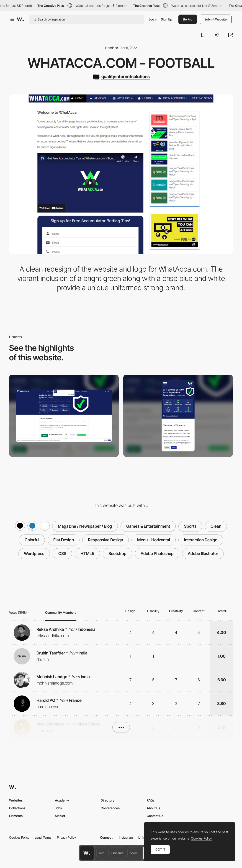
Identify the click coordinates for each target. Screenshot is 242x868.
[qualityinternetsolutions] (121, 77)
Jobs (58, 808)
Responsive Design (106, 540)
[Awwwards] (20, 19)
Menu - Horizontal (154, 540)
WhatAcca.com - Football (121, 63)
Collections (17, 808)
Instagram (126, 837)
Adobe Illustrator (203, 554)
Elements (117, 853)
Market (60, 816)
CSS (62, 554)
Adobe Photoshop (157, 554)
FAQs (151, 800)
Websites (16, 800)
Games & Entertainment (148, 526)
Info (102, 853)
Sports (190, 526)
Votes (134, 853)
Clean (216, 526)
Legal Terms (43, 837)
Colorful (32, 540)
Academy (62, 800)
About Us (153, 808)
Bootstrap (117, 554)
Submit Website (216, 19)
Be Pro (188, 19)
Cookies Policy (19, 837)
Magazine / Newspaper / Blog (85, 526)
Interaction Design (201, 540)
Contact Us (155, 816)
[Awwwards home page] (87, 853)
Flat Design (64, 540)
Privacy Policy (66, 837)
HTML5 (87, 554)
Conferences (110, 808)
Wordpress (34, 554)
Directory (108, 800)
